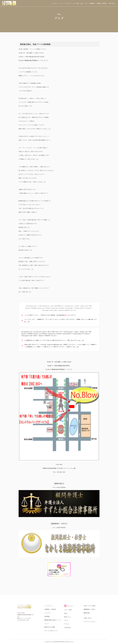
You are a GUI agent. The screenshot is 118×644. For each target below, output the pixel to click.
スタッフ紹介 (76, 3)
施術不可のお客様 (50, 627)
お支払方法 (67, 627)
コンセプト (48, 613)
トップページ (48, 606)
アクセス (67, 624)
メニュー (47, 623)
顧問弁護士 (87, 613)
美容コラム (67, 617)
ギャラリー (69, 3)
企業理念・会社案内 (50, 609)
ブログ (66, 620)
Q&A (82, 3)
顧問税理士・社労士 (90, 609)
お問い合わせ (112, 3)
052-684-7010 (24, 620)
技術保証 (47, 616)
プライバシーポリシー (90, 622)
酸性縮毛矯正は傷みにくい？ (53, 620)
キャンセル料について (51, 631)
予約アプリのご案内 (90, 606)
